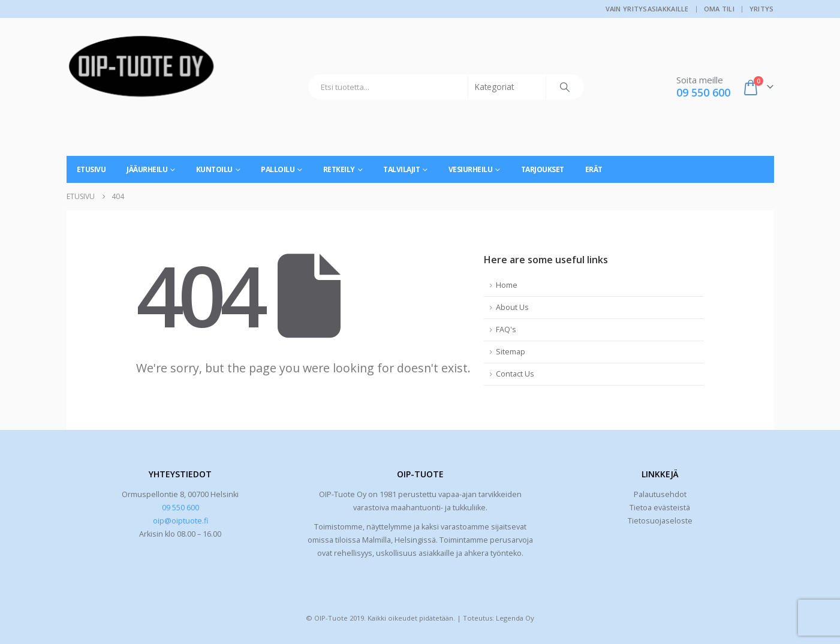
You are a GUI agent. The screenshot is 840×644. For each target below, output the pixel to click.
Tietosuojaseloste (660, 521)
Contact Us (515, 374)
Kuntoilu (214, 169)
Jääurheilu (147, 169)
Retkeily (339, 169)
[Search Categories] (507, 87)
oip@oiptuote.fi (180, 521)
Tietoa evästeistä (660, 508)
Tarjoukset (543, 169)
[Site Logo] (141, 71)
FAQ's (506, 329)
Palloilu (278, 169)
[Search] (565, 87)
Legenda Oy (515, 618)
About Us (512, 307)
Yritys (762, 9)
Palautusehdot (660, 494)
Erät (594, 169)
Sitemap (511, 352)
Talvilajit (401, 169)
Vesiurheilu (471, 169)
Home (507, 285)
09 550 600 (180, 508)
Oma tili (719, 9)
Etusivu (91, 169)
